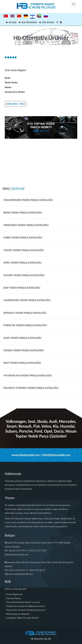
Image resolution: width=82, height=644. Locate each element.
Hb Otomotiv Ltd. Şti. (41, 639)
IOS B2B (11, 22)
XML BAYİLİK (47, 22)
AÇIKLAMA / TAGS (16, 104)
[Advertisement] (41, 161)
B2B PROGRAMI (28, 22)
